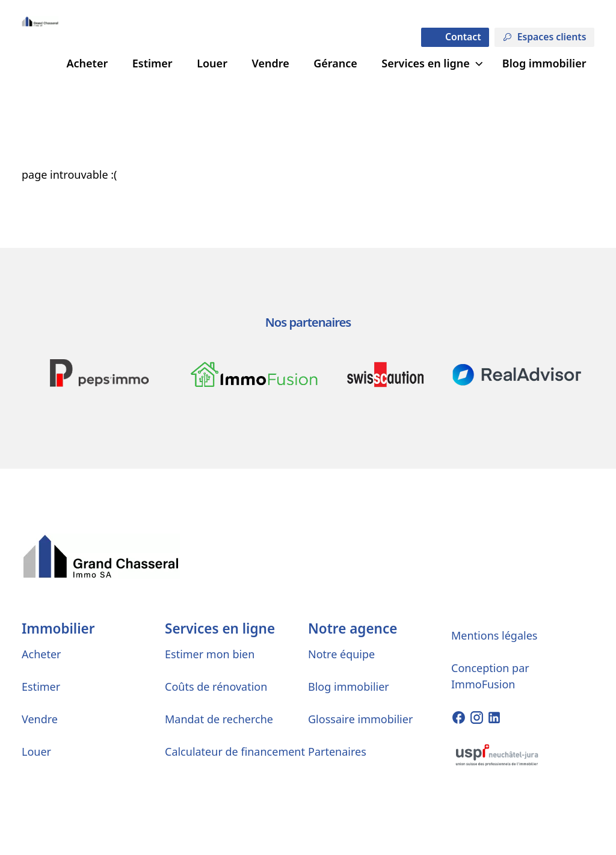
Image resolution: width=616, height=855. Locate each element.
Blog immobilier (544, 63)
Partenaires (337, 752)
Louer (212, 63)
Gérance (335, 63)
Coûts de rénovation (216, 687)
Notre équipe (341, 654)
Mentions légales (494, 635)
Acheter (87, 63)
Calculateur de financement (235, 752)
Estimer (152, 63)
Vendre (270, 63)
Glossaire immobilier (360, 719)
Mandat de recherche (219, 719)
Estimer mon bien (210, 654)
